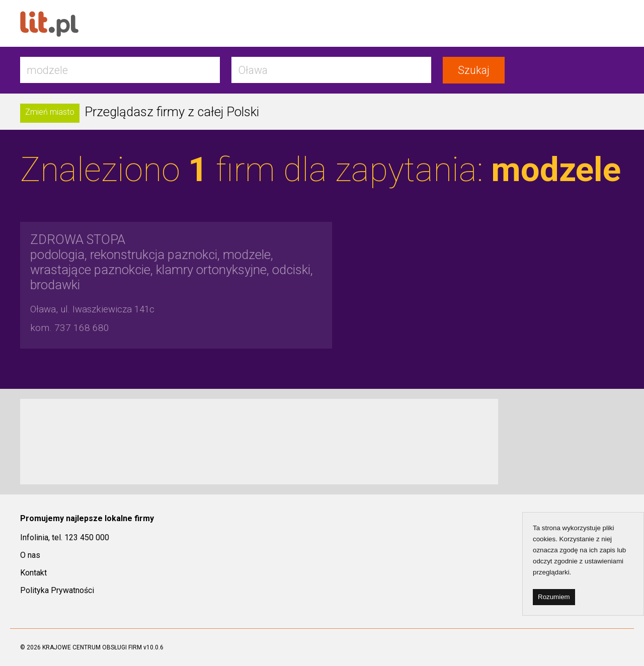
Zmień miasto (50, 112)
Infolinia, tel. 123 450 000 (65, 537)
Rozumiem (554, 597)
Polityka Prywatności (57, 590)
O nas (30, 555)
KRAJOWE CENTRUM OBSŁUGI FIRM (92, 647)
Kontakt (33, 573)
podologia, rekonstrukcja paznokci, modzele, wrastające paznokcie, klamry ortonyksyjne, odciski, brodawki (172, 262)
